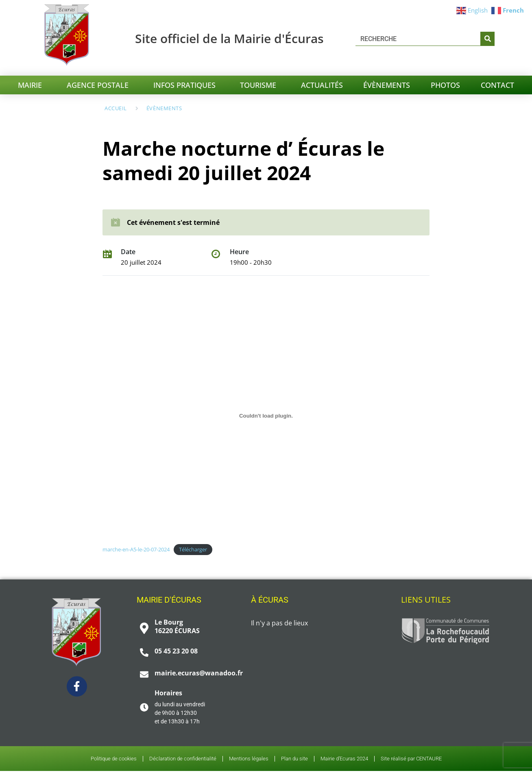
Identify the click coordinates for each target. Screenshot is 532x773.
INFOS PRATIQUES (186, 85)
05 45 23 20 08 (176, 651)
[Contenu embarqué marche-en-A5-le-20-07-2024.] (266, 416)
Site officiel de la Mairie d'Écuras (229, 38)
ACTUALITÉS (322, 85)
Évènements (164, 108)
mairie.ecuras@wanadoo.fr (199, 673)
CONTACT (497, 85)
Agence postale (100, 85)
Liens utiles (426, 600)
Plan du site (294, 759)
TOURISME (260, 85)
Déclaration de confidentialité (183, 759)
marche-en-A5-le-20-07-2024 (136, 549)
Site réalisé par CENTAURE (411, 759)
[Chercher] (487, 39)
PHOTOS (445, 85)
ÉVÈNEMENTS (387, 85)
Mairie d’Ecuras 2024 (344, 759)
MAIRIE (32, 85)
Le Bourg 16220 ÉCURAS (177, 626)
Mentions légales (249, 759)
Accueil (116, 108)
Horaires (168, 693)
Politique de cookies (114, 759)
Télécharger (193, 549)
